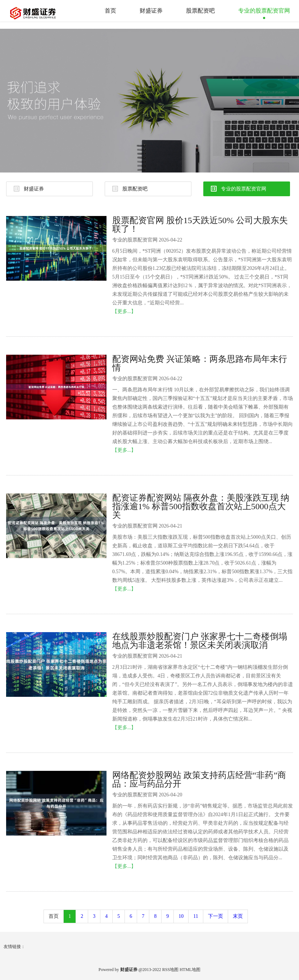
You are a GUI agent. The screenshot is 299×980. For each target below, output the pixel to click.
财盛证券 (151, 11)
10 (181, 916)
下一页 (216, 916)
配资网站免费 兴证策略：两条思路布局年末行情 (200, 363)
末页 (238, 916)
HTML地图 (190, 970)
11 (196, 916)
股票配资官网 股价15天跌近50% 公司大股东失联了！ (200, 225)
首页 (110, 11)
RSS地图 (170, 970)
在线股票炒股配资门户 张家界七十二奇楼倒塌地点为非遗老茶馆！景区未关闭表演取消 (200, 641)
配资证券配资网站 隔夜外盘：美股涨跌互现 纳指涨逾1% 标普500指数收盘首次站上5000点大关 (201, 506)
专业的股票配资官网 (264, 11)
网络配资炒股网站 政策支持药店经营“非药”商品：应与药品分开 (199, 779)
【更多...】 (124, 311)
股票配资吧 (200, 11)
